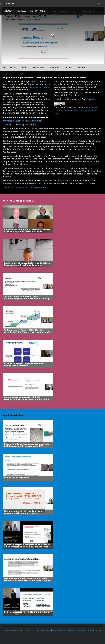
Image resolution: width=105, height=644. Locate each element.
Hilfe (90, 630)
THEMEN (9, 11)
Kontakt (98, 630)
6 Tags (70, 68)
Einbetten (56, 68)
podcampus (7, 3)
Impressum (81, 630)
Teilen (24, 68)
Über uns (46, 630)
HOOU (88, 183)
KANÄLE (22, 11)
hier (94, 99)
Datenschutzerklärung (63, 630)
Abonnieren (39, 68)
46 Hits (13, 68)
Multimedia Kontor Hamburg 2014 (22, 630)
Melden (82, 68)
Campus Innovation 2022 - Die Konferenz (26, 188)
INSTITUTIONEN (37, 11)
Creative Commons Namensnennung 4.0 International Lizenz (75, 110)
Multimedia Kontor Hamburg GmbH (22, 121)
